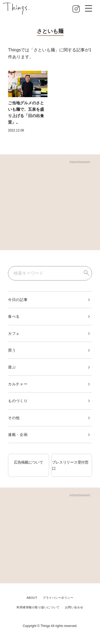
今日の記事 (18, 300)
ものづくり (18, 401)
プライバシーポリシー (58, 598)
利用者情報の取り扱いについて (38, 607)
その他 (14, 418)
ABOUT (32, 598)
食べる (14, 316)
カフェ (14, 333)
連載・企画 (18, 435)
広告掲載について (29, 462)
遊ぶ (12, 367)
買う (12, 350)
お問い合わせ (74, 607)
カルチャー (18, 384)
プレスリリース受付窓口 (70, 465)
